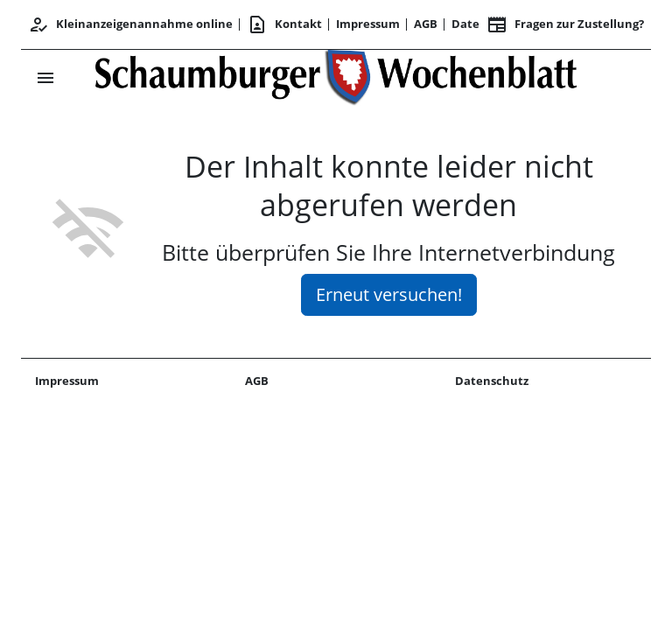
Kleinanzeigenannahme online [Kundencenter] (130, 24)
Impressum (368, 24)
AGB (426, 24)
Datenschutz (492, 381)
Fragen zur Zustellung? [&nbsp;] (565, 24)
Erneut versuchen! (389, 294)
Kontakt (284, 24)
